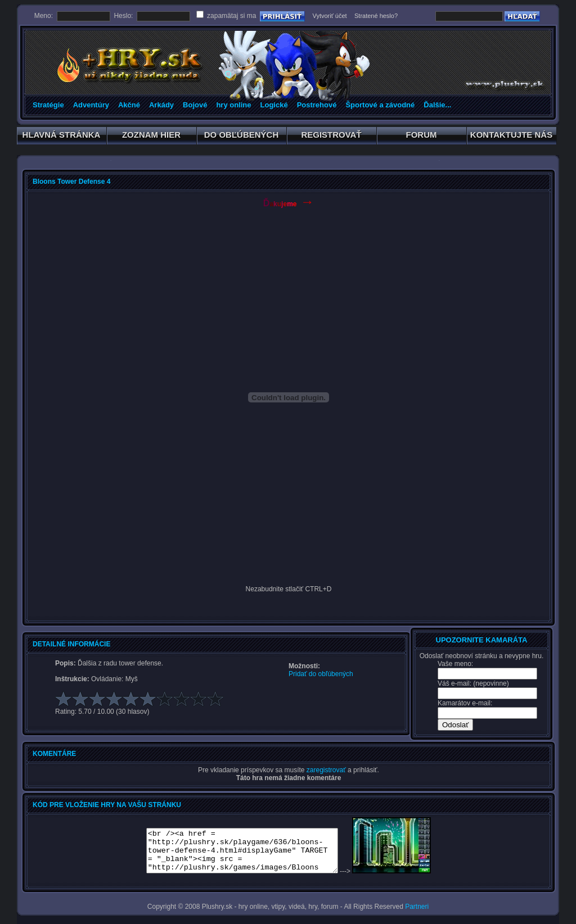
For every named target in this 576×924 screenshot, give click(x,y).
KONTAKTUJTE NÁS (512, 137)
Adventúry (91, 105)
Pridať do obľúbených (321, 674)
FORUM (422, 137)
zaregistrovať (326, 770)
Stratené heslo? (376, 16)
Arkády (161, 105)
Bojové (195, 105)
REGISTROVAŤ (332, 137)
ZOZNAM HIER (152, 137)
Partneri (417, 907)
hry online (233, 105)
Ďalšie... (437, 105)
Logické (274, 105)
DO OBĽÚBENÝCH (242, 137)
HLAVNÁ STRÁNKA (62, 137)
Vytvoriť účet (329, 16)
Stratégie (48, 105)
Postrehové (317, 105)
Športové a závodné (380, 105)
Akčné (129, 105)
